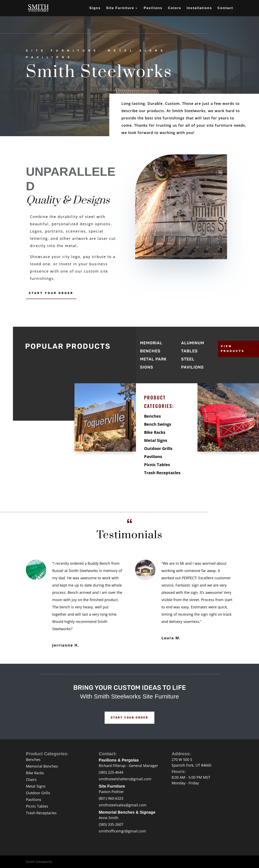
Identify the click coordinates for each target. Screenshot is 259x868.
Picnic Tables (157, 465)
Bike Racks (155, 432)
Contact (225, 8)
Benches (152, 416)
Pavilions (153, 8)
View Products (233, 349)
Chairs (31, 780)
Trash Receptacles (162, 473)
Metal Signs (156, 440)
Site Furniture (120, 8)
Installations (199, 8)
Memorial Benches (42, 766)
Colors (175, 8)
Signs (95, 8)
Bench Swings (158, 424)
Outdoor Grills (158, 448)
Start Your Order (51, 293)
